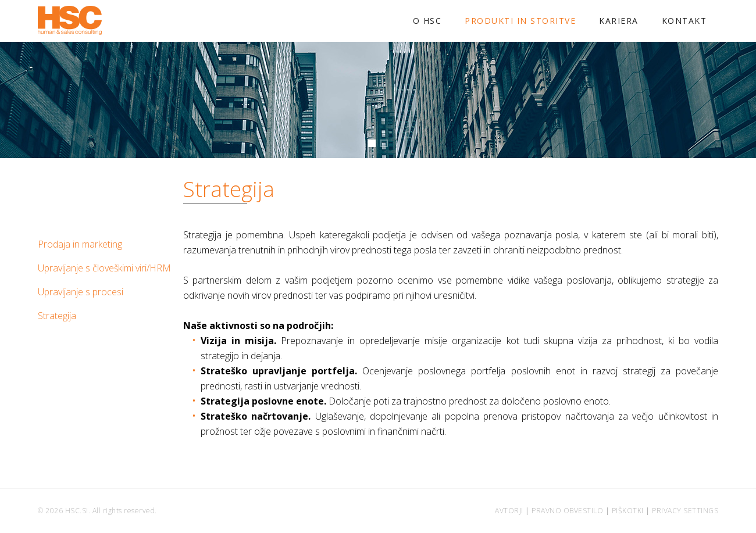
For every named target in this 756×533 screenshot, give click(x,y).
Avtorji (509, 511)
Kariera (619, 21)
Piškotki (628, 511)
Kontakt (684, 21)
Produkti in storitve (520, 21)
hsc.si (77, 511)
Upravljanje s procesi (81, 292)
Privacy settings (685, 511)
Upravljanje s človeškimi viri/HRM (104, 268)
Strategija (57, 316)
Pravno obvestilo (567, 511)
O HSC (427, 21)
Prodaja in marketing (80, 244)
